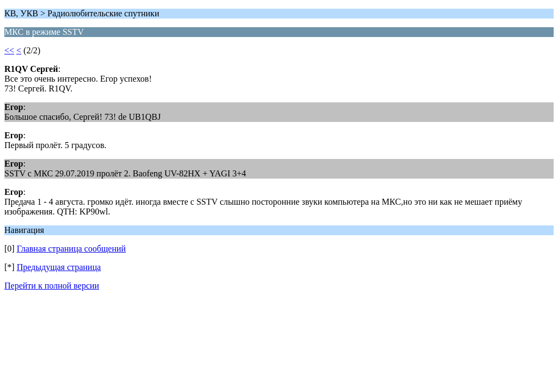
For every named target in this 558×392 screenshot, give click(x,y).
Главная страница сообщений (71, 249)
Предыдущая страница (59, 267)
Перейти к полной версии (52, 286)
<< (9, 50)
